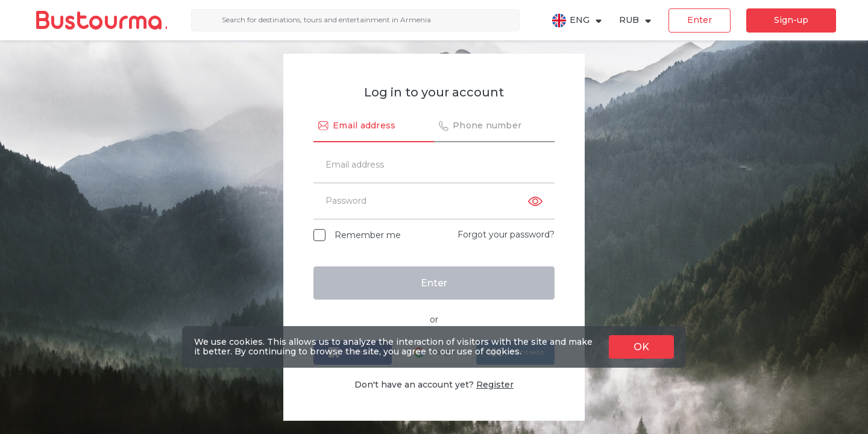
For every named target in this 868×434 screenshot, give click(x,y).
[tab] (374, 127)
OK (641, 347)
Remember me (368, 235)
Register (495, 385)
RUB (636, 20)
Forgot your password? (506, 234)
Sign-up (791, 20)
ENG (577, 20)
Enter (700, 20)
